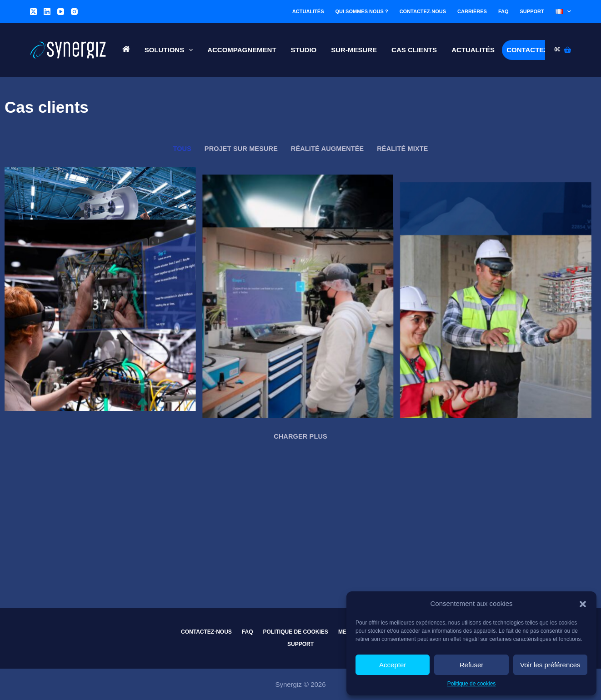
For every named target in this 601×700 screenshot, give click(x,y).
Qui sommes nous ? (362, 11)
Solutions (171, 50)
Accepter (393, 665)
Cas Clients (414, 50)
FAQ (503, 11)
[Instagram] (74, 12)
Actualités (308, 11)
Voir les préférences (550, 665)
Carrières (472, 11)
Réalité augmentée (328, 149)
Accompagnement (242, 50)
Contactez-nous (423, 11)
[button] (583, 604)
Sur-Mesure (354, 50)
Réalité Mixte (402, 149)
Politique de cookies (472, 684)
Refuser (472, 665)
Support (532, 11)
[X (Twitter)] (33, 12)
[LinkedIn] (47, 12)
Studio (304, 50)
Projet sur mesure (241, 149)
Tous (182, 149)
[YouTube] (61, 12)
